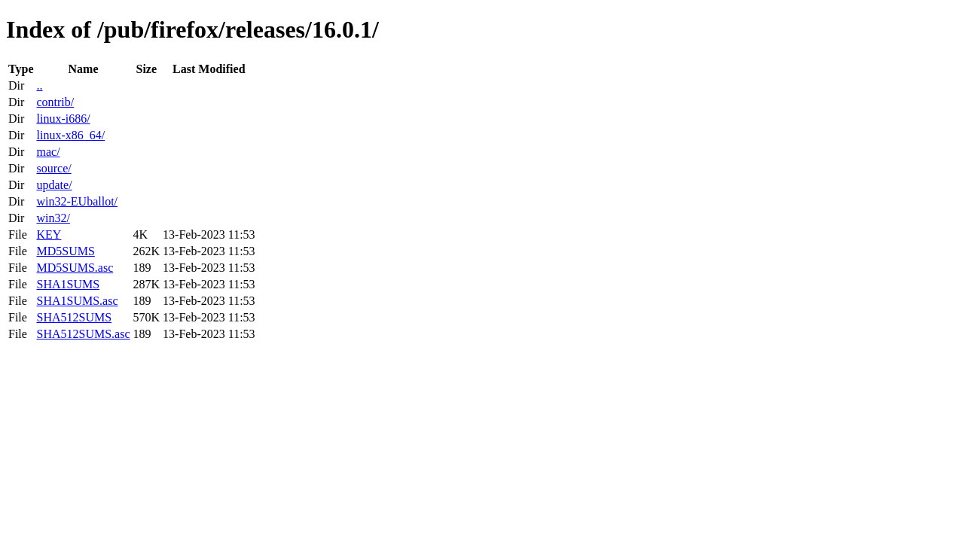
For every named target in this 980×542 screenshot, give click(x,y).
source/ (53, 168)
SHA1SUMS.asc (77, 301)
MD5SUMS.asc (75, 268)
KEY (49, 234)
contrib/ (55, 102)
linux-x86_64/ (70, 135)
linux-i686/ (63, 119)
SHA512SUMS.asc (83, 334)
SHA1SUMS (68, 284)
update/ (54, 185)
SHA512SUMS (74, 317)
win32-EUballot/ (77, 201)
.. (39, 85)
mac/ (48, 152)
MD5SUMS (65, 251)
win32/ (53, 218)
